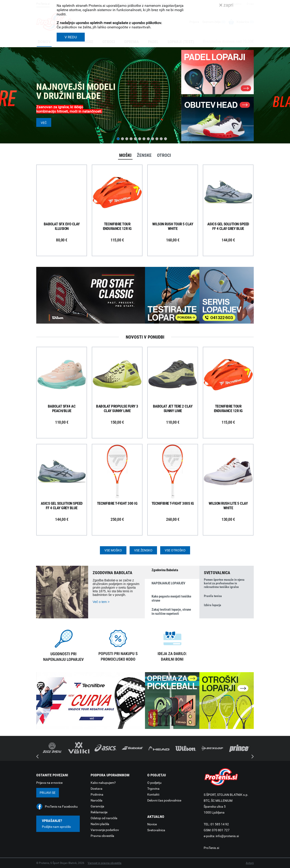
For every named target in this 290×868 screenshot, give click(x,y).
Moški (125, 155)
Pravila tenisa (213, 596)
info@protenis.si (227, 836)
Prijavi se (48, 793)
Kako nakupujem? (103, 783)
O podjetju (154, 783)
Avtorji (250, 863)
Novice (152, 824)
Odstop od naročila (104, 818)
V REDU (71, 37)
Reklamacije (99, 812)
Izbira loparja (213, 605)
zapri (226, 5)
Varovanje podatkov (105, 830)
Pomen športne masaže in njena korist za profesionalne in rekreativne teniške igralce (224, 583)
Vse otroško (175, 550)
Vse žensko (143, 550)
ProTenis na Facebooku (61, 807)
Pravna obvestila (102, 836)
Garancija (97, 806)
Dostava (97, 789)
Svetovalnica (156, 830)
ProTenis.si (211, 848)
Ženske (144, 155)
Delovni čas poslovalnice (164, 800)
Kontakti (153, 794)
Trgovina (153, 789)
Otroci (164, 155)
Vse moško (113, 550)
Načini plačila (100, 824)
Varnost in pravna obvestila (105, 863)
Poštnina (97, 794)
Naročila (97, 800)
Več (44, 123)
